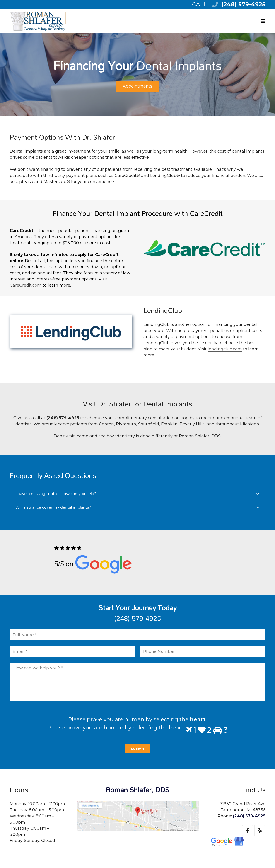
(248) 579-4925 (243, 4)
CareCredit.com (26, 285)
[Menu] (263, 21)
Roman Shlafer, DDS (138, 790)
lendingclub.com (225, 349)
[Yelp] (260, 831)
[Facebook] (248, 831)
